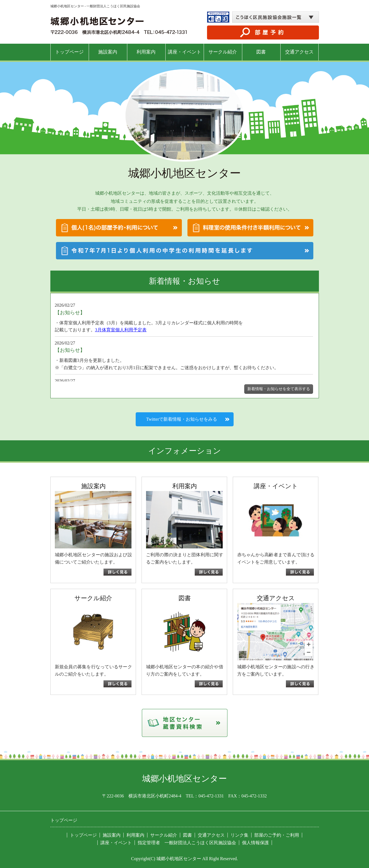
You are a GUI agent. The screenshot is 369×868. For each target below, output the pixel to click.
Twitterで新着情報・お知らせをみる (182, 419)
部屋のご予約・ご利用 (277, 835)
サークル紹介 (223, 52)
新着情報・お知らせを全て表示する (279, 389)
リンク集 (239, 835)
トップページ (69, 52)
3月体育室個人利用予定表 (121, 330)
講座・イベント (184, 52)
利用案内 (146, 52)
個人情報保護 (255, 843)
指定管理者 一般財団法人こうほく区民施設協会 (187, 843)
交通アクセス (299, 52)
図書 (261, 52)
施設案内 (108, 52)
